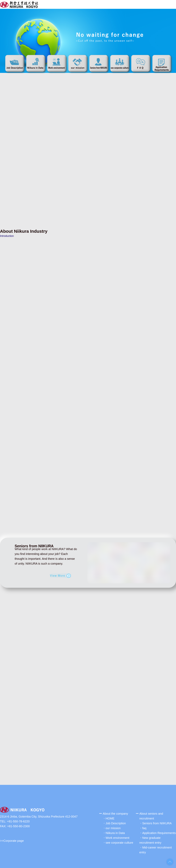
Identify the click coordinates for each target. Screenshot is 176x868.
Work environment (117, 837)
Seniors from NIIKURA (157, 822)
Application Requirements (159, 832)
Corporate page (14, 840)
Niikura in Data (115, 832)
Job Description (116, 822)
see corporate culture (119, 841)
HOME (110, 817)
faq (144, 827)
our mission (113, 827)
